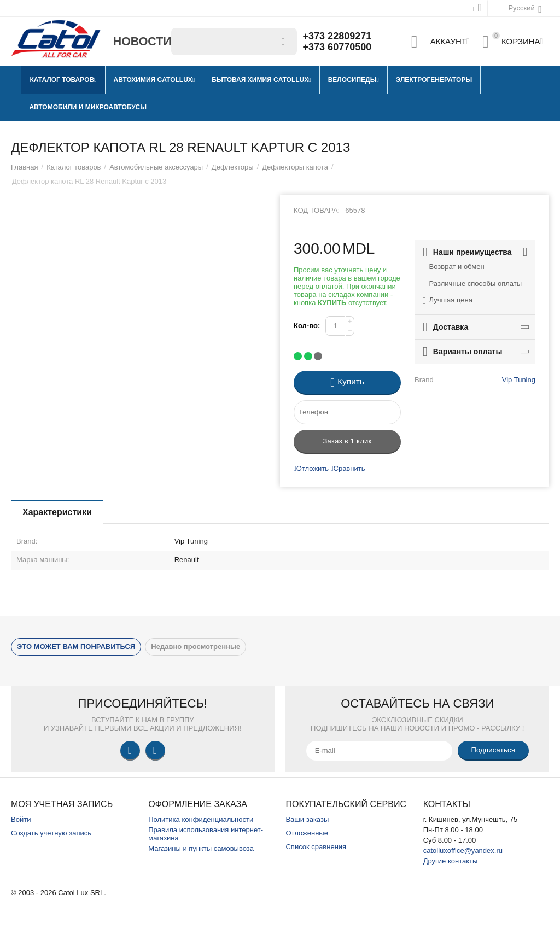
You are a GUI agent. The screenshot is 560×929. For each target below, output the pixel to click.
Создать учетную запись (51, 833)
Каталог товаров (74, 167)
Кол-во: (307, 326)
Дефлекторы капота (295, 167)
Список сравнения (316, 847)
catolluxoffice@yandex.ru (463, 851)
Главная (25, 167)
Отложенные (307, 833)
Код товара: (317, 210)
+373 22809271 (337, 36)
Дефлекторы (233, 167)
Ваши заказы (307, 819)
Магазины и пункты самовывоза (201, 848)
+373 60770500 (337, 47)
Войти (21, 819)
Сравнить (348, 468)
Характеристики (57, 512)
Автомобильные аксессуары (156, 167)
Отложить (311, 468)
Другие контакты (451, 861)
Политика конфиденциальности (201, 819)
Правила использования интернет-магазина (206, 834)
